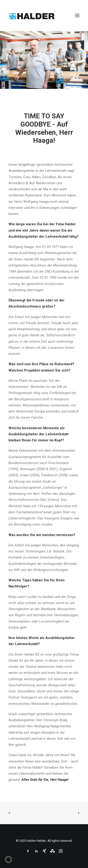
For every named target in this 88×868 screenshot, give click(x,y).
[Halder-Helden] (32, 15)
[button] (77, 15)
